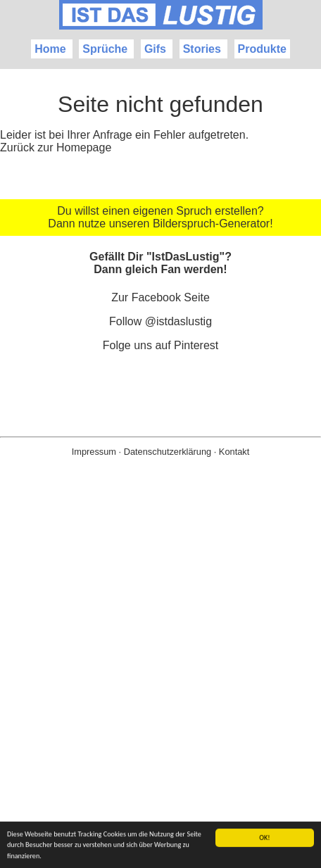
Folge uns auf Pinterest (161, 345)
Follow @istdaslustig (160, 321)
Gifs (155, 49)
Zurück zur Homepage (56, 147)
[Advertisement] (160, 685)
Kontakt (234, 452)
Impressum (94, 452)
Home (50, 49)
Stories (202, 49)
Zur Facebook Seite (160, 297)
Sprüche (105, 49)
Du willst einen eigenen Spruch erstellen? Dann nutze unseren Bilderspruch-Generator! (160, 217)
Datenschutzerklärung (168, 452)
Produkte (262, 49)
